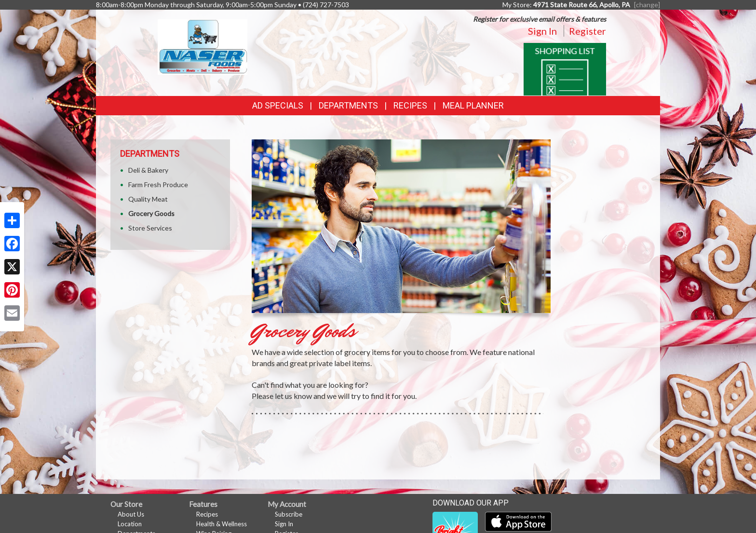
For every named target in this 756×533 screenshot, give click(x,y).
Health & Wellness (222, 524)
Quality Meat (148, 199)
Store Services (150, 228)
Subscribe (289, 514)
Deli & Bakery (148, 170)
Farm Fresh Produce (158, 184)
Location (130, 524)
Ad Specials (278, 105)
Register (587, 31)
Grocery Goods (151, 213)
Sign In (542, 31)
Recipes (410, 105)
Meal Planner (473, 105)
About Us (131, 514)
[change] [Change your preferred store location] (647, 5)
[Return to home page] (203, 46)
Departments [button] (348, 105)
